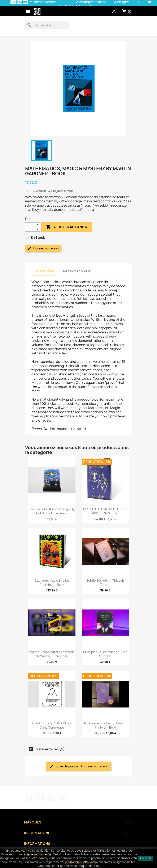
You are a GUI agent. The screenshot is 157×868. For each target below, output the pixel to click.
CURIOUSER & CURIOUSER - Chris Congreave (52, 725)
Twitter (40, 798)
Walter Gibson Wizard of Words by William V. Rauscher (52, 654)
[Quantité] (30, 227)
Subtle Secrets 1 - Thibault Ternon (105, 583)
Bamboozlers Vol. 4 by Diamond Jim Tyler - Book (105, 725)
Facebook (29, 798)
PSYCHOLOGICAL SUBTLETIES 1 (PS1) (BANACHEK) (105, 511)
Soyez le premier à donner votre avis (78, 766)
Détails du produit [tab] (76, 271)
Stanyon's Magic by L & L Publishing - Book (52, 583)
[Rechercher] (47, 25)
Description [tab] (44, 271)
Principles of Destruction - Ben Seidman (105, 654)
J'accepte (146, 858)
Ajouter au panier (66, 227)
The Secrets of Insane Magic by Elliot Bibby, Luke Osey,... (52, 511)
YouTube (52, 798)
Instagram (63, 798)
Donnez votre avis (43, 248)
